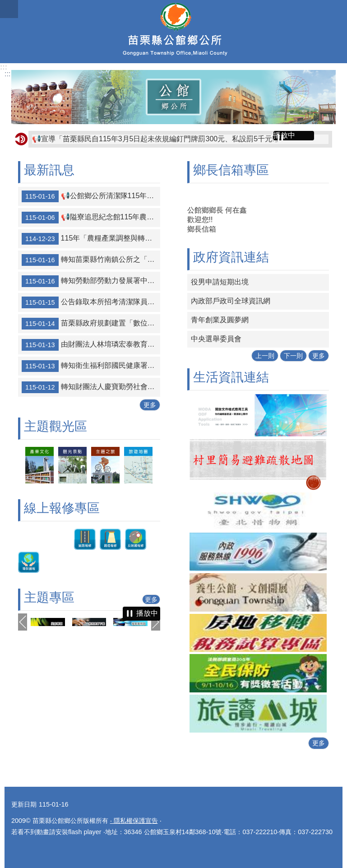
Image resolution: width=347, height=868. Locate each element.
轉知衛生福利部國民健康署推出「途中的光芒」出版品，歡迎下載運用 (91, 366)
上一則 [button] (23, 622)
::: (4, 67)
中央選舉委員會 (216, 339)
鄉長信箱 (202, 229)
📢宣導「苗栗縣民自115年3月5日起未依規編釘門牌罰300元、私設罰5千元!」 (157, 139)
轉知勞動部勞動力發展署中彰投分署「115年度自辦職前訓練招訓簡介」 (91, 281)
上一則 (265, 356)
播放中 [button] (284, 135)
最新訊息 (49, 170)
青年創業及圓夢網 (220, 320)
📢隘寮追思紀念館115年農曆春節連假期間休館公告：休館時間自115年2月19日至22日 (91, 218)
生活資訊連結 (231, 377)
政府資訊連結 (231, 257)
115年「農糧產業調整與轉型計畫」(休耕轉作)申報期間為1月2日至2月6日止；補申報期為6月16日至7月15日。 (91, 239)
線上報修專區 (62, 508)
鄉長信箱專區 (231, 170)
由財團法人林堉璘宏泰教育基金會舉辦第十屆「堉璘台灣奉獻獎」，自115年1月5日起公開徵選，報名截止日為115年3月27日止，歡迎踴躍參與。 (91, 345)
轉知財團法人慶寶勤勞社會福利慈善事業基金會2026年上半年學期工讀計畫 (91, 387)
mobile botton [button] (9, 9)
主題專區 (49, 597)
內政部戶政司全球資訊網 (231, 301)
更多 (150, 405)
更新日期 (24, 804)
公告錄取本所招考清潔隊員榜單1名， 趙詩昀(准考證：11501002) (91, 302)
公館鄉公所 (173, 32)
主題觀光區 (56, 426)
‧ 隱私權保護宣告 (134, 821)
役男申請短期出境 (220, 282)
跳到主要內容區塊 (5, 5)
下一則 (293, 356)
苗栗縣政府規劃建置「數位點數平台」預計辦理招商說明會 (91, 324)
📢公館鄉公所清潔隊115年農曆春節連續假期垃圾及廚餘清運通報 (91, 196)
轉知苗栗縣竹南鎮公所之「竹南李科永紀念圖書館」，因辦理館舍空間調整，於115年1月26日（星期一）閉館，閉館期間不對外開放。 (91, 260)
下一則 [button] (156, 622)
